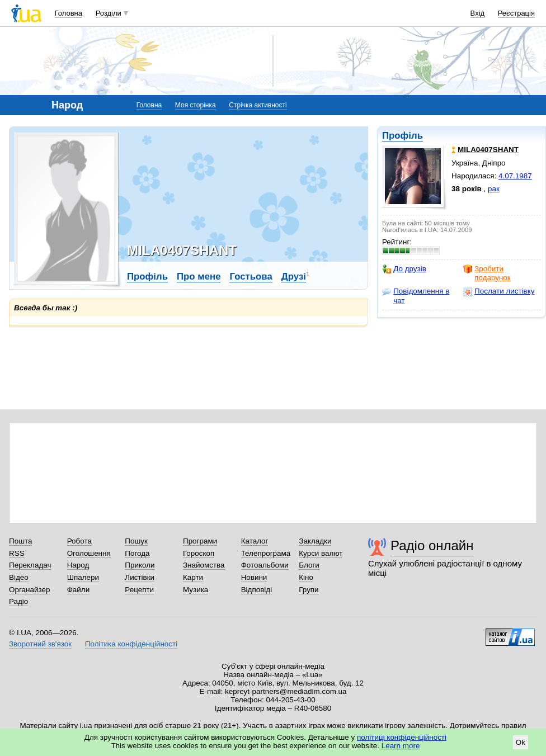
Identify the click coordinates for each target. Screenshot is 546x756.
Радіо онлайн (432, 545)
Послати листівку (499, 291)
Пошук (136, 541)
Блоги (309, 565)
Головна (69, 13)
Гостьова (251, 277)
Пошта (20, 541)
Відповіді (257, 590)
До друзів (404, 269)
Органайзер (29, 590)
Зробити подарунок (487, 273)
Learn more (401, 746)
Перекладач (30, 565)
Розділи (109, 13)
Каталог (255, 541)
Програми (200, 541)
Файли (79, 590)
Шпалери (83, 577)
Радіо (18, 601)
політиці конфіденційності (402, 737)
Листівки (140, 577)
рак (494, 189)
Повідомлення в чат (416, 296)
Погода (137, 553)
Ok (521, 742)
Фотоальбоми (265, 565)
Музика (196, 590)
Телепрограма (266, 553)
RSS (17, 553)
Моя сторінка (196, 105)
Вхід (478, 13)
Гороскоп (199, 553)
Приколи (140, 565)
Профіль (403, 136)
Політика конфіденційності (131, 644)
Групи (309, 590)
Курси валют (321, 553)
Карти (193, 577)
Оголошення (89, 553)
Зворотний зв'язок (40, 644)
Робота (79, 541)
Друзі (294, 277)
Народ (78, 565)
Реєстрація (516, 13)
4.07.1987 (515, 176)
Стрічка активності (258, 105)
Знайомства (204, 565)
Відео (19, 577)
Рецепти (139, 590)
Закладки (315, 541)
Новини (254, 577)
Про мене (199, 277)
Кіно (306, 577)
